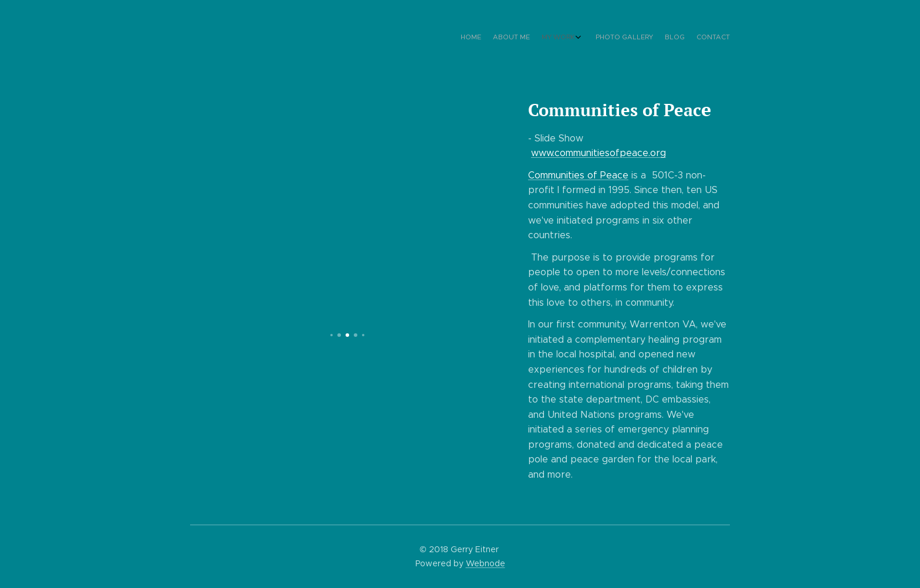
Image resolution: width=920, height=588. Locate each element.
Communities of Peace (578, 175)
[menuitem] (664, 38)
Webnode (486, 563)
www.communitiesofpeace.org (598, 153)
